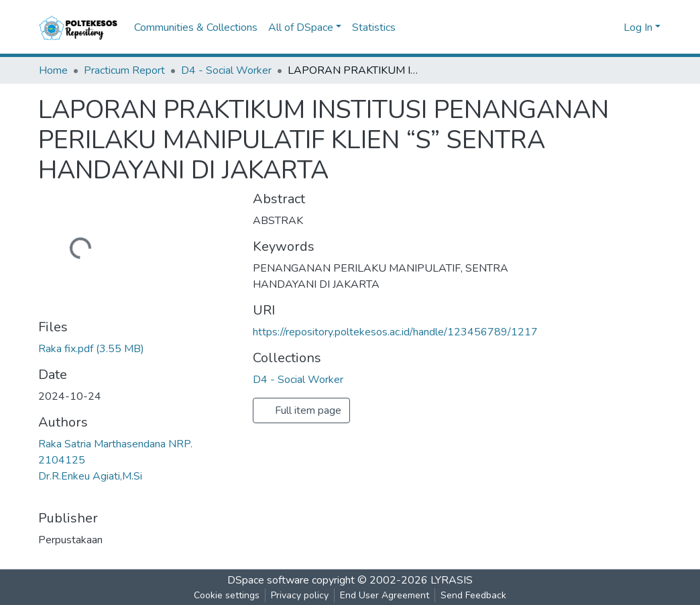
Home (53, 70)
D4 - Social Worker (226, 70)
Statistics (374, 27)
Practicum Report (124, 70)
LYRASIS (452, 580)
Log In (638, 27)
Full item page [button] (301, 410)
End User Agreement (385, 595)
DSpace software (268, 580)
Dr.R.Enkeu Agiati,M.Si (90, 476)
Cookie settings (227, 595)
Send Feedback (473, 595)
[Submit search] (592, 27)
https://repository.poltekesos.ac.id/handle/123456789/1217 (395, 332)
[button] (611, 27)
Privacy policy (300, 595)
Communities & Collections (196, 27)
